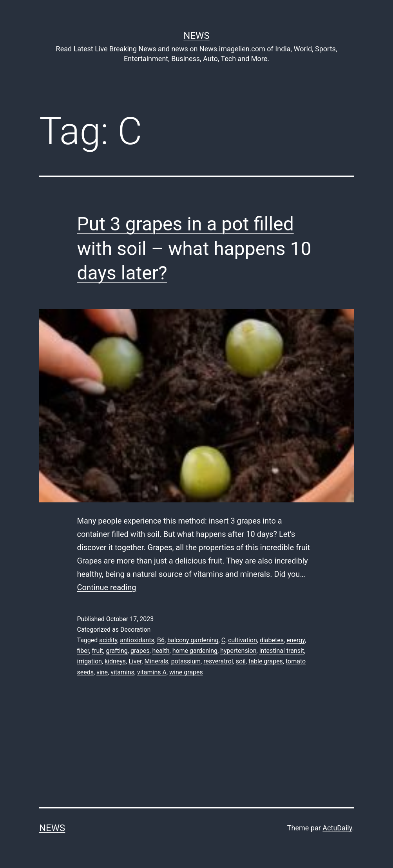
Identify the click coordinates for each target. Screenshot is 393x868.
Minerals (156, 661)
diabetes (272, 640)
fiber (83, 651)
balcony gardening (193, 640)
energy (296, 640)
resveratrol (218, 661)
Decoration (135, 630)
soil (241, 661)
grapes (140, 651)
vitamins (122, 672)
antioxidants (137, 640)
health (161, 651)
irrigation (90, 661)
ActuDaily (337, 828)
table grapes (266, 661)
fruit (97, 651)
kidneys (115, 661)
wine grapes (186, 672)
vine (102, 672)
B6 (161, 640)
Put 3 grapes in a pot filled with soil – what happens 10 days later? (194, 248)
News (196, 36)
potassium (186, 661)
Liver (135, 661)
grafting (117, 651)
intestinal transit (282, 651)
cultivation (243, 640)
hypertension (238, 651)
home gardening (195, 651)
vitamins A (152, 672)
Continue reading (107, 587)
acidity (108, 640)
